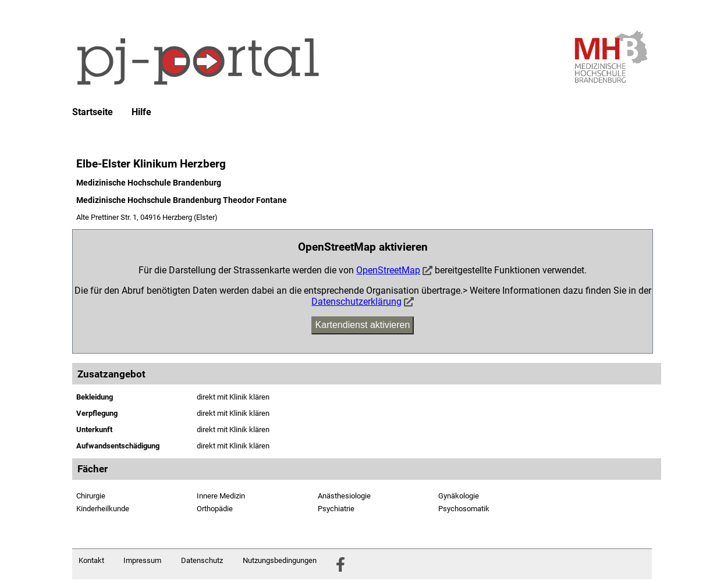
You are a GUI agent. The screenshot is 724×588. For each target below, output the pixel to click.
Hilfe (141, 112)
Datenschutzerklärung (356, 302)
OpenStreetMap (388, 270)
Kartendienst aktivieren (363, 325)
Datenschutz (202, 560)
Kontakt (91, 560)
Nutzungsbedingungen (280, 560)
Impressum (142, 560)
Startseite (93, 112)
